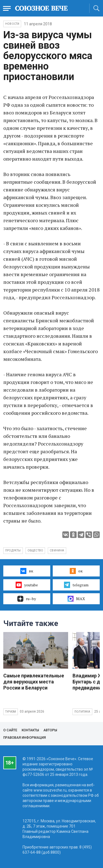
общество (35, 550)
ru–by (27, 599)
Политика (82, 712)
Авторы (50, 730)
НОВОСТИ (12, 24)
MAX (76, 599)
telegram (76, 585)
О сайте (10, 730)
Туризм (11, 712)
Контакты (30, 730)
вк (27, 571)
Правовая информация (25, 738)
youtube (27, 585)
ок (76, 571)
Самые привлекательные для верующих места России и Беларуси (34, 682)
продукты (13, 550)
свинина (57, 550)
